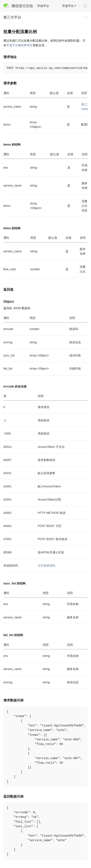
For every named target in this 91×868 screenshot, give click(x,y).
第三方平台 (12, 17)
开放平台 (68, 6)
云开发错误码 (46, 565)
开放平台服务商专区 (19, 45)
